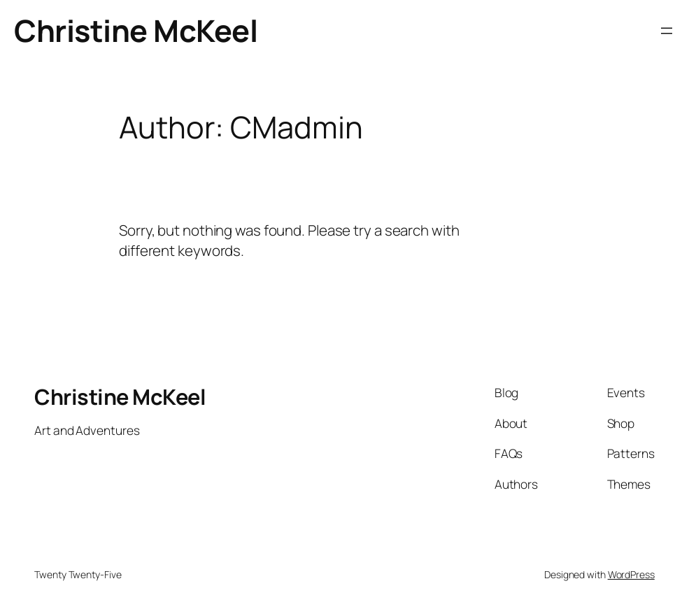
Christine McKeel (136, 30)
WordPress (631, 574)
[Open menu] (667, 31)
